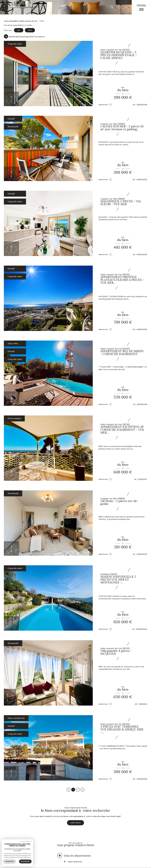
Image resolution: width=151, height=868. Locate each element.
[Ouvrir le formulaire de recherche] (112, 7)
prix (19, 30)
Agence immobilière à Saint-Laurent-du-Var (21, 21)
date (32, 30)
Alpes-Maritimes (75, 863)
